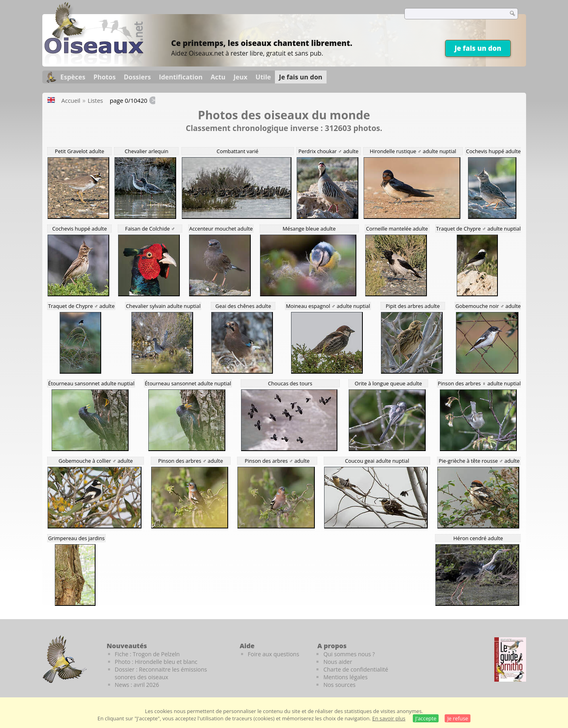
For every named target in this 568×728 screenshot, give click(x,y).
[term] (451, 14)
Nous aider (338, 662)
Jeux (240, 77)
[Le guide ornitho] (510, 659)
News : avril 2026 (137, 685)
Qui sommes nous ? (349, 654)
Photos (105, 77)
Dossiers (137, 77)
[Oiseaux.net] (94, 62)
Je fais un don (478, 48)
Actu (218, 77)
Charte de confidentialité (356, 669)
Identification (181, 77)
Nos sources (339, 685)
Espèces (73, 77)
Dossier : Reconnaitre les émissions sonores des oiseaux (161, 673)
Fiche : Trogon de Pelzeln (147, 654)
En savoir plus (389, 718)
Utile (263, 77)
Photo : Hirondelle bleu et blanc (156, 662)
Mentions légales (345, 677)
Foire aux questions (274, 654)
